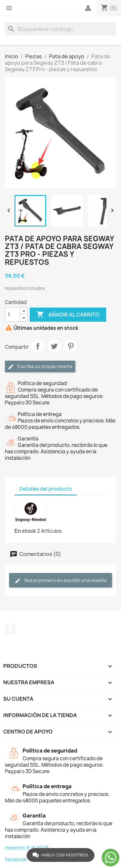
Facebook (11, 629)
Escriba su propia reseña (40, 367)
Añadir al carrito (68, 315)
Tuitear (54, 346)
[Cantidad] (13, 315)
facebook (16, 859)
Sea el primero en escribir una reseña (60, 581)
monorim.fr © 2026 (27, 848)
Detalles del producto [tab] (46, 489)
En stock (25, 531)
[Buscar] (60, 29)
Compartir (38, 346)
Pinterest (71, 346)
